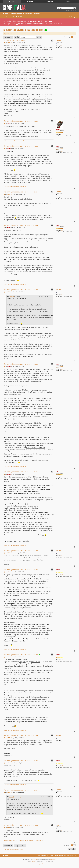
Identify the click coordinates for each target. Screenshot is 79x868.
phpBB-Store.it (45, 863)
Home (12, 1)
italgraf (58, 146)
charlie (58, 129)
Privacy (67, 1)
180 (62, 134)
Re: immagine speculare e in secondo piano (21, 121)
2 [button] (74, 37)
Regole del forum (9, 34)
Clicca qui (6, 24)
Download (49, 1)
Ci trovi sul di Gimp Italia (15, 141)
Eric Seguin (35, 859)
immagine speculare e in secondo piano (24, 30)
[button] (76, 37)
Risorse (30, 1)
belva (57, 825)
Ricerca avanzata (70, 10)
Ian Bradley (53, 859)
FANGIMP (58, 41)
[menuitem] (20, 17)
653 (62, 151)
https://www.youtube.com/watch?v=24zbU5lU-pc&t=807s (23, 841)
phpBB (34, 861)
